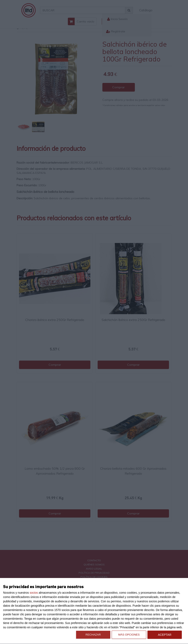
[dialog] (94, 611)
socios (34, 593)
